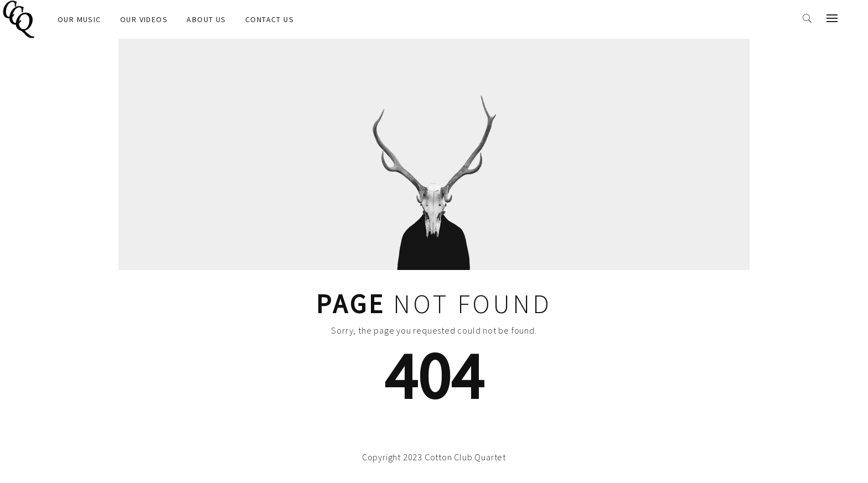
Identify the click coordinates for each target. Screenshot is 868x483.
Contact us (270, 19)
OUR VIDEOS (144, 19)
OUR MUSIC (79, 19)
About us (206, 19)
